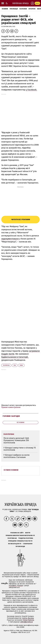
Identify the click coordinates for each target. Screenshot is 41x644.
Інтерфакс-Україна (16, 586)
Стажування (28, 544)
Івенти (28, 533)
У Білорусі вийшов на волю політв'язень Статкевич (17, 456)
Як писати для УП (15, 544)
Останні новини (11, 470)
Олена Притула (28, 620)
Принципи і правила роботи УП (20, 541)
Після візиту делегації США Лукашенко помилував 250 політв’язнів (16, 440)
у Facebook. (31, 90)
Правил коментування (11, 407)
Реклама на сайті (17, 533)
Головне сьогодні (11, 416)
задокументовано (10, 239)
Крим (21, 365)
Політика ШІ (12, 538)
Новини (5, 9)
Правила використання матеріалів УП (20, 535)
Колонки (23, 9)
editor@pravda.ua (26, 622)
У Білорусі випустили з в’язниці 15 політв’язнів (20, 449)
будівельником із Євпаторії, (15, 357)
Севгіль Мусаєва (28, 618)
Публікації (14, 9)
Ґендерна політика (26, 538)
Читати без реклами (21, 219)
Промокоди (20, 546)
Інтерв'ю (32, 9)
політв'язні (6, 365)
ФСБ (15, 365)
